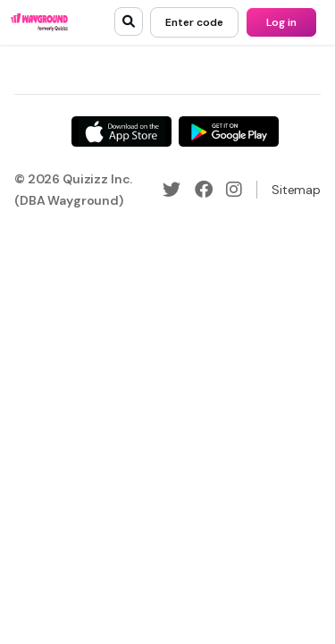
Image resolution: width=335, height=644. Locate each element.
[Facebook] (204, 190)
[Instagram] (234, 190)
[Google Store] (229, 131)
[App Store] (121, 131)
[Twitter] (172, 190)
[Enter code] (194, 22)
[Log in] (281, 22)
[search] (129, 21)
